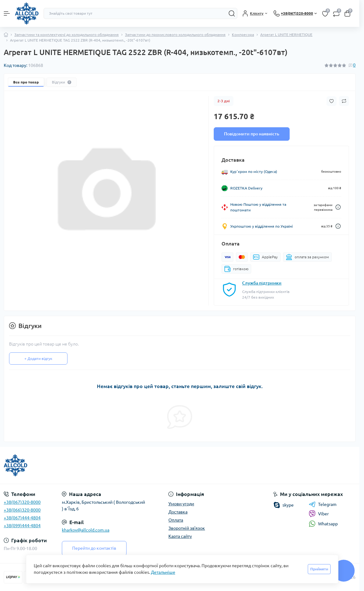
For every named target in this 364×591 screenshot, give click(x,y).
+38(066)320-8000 (22, 510)
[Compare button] (344, 101)
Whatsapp (323, 524)
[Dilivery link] (338, 207)
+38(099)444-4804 (22, 526)
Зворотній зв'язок (187, 528)
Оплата (176, 520)
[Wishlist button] (332, 101)
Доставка (178, 512)
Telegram (323, 504)
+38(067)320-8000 (22, 502)
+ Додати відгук (38, 359)
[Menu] (7, 13)
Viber (319, 514)
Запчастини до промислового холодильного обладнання (175, 35)
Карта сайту (180, 536)
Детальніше (163, 572)
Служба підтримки (262, 283)
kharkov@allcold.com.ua (86, 530)
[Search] (232, 13)
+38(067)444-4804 (22, 518)
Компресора (243, 35)
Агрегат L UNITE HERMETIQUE (286, 35)
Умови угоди (181, 504)
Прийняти (319, 569)
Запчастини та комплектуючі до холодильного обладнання (67, 35)
